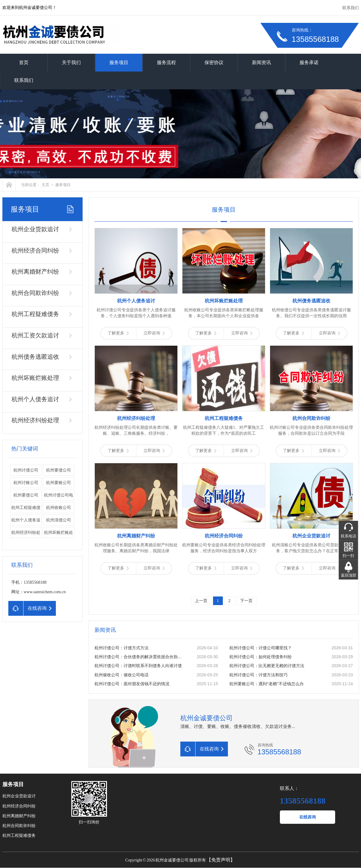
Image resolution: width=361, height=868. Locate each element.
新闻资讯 (261, 62)
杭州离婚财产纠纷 (35, 272)
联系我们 (351, 8)
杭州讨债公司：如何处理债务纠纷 (261, 657)
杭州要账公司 (59, 483)
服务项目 (119, 62)
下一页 (246, 601)
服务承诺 (309, 62)
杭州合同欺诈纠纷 (35, 293)
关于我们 (71, 62)
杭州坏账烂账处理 (35, 378)
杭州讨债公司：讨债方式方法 (122, 648)
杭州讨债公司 (26, 470)
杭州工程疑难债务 (35, 314)
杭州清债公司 (59, 520)
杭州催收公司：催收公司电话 (122, 675)
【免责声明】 (221, 860)
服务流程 (166, 62)
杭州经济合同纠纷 (35, 250)
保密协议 (214, 62)
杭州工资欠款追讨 (35, 335)
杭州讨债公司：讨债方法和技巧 (258, 675)
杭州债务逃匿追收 (35, 357)
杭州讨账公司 (26, 483)
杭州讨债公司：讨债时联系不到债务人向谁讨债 (138, 666)
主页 (45, 185)
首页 (24, 62)
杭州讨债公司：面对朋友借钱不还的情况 (132, 684)
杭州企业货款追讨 (35, 229)
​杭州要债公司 (26, 495)
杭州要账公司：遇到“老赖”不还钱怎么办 (267, 684)
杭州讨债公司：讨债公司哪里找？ (261, 648)
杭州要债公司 (59, 470)
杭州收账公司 (59, 508)
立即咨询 (154, 333)
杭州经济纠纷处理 (35, 420)
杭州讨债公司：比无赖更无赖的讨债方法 (267, 666)
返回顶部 (349, 575)
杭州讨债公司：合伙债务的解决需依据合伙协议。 (139, 657)
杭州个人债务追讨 (35, 399)
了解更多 (118, 333)
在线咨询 (308, 817)
